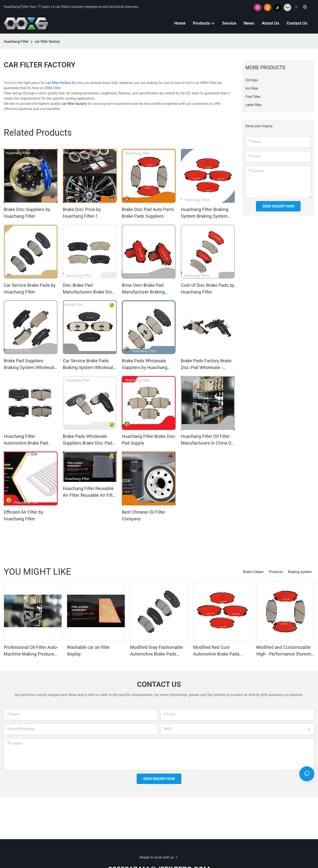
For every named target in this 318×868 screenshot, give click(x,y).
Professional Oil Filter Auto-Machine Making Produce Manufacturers (31, 651)
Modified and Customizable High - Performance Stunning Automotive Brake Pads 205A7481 (285, 651)
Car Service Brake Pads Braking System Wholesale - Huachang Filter (89, 364)
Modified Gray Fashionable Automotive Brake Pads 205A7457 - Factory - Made (157, 651)
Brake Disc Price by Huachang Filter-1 (82, 213)
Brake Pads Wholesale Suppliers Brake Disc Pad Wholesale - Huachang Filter (88, 440)
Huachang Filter (16, 41)
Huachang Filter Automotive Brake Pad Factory (26, 440)
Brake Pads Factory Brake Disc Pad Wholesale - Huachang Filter (206, 364)
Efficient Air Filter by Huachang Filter (23, 515)
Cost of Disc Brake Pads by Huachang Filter (208, 289)
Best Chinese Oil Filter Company (143, 515)
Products (276, 572)
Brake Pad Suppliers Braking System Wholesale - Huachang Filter (30, 364)
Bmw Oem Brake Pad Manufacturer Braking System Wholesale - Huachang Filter (143, 289)
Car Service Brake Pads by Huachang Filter (30, 289)
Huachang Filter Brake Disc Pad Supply (149, 440)
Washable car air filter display (88, 651)
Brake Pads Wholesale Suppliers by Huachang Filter (145, 364)
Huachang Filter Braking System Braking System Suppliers (205, 213)
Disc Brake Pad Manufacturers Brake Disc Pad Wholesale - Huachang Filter (89, 289)
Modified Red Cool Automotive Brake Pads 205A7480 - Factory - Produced (216, 651)
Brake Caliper (253, 572)
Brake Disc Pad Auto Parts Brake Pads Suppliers (148, 213)
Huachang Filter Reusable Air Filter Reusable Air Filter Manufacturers (90, 492)
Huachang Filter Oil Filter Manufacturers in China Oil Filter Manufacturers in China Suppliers (207, 440)
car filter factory (47, 41)
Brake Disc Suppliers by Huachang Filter (27, 213)
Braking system (300, 572)
